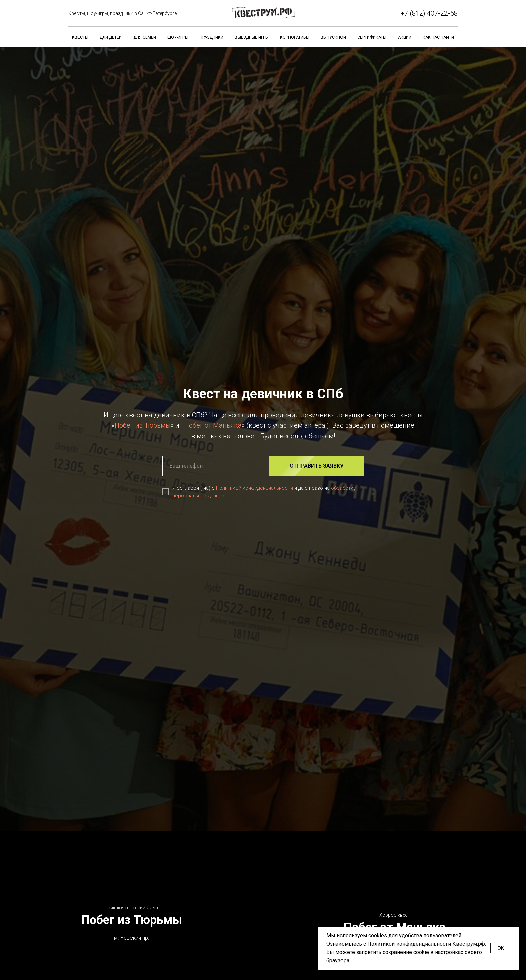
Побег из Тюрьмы (143, 425)
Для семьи (145, 37)
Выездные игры (252, 37)
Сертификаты (372, 37)
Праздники (212, 37)
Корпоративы (295, 37)
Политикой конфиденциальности (254, 488)
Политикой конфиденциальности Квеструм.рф (426, 944)
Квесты (80, 37)
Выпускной (333, 37)
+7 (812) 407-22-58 (429, 13)
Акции (405, 37)
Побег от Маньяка (213, 425)
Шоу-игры (178, 37)
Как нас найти (438, 37)
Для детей (111, 37)
